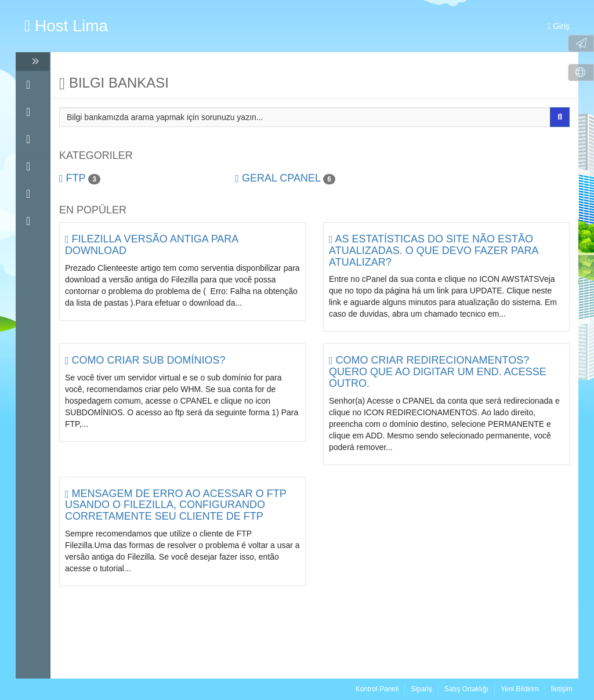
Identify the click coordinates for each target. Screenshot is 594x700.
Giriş (559, 26)
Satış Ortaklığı (466, 689)
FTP (80, 178)
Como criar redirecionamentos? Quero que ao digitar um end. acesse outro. (438, 372)
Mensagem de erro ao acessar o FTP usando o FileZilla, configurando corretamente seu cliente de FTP (175, 505)
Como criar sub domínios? (145, 360)
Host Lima (66, 26)
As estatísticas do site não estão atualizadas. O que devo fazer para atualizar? (433, 251)
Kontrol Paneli (377, 689)
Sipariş (421, 689)
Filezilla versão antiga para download (151, 245)
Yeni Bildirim (520, 689)
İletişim (562, 689)
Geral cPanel (285, 178)
